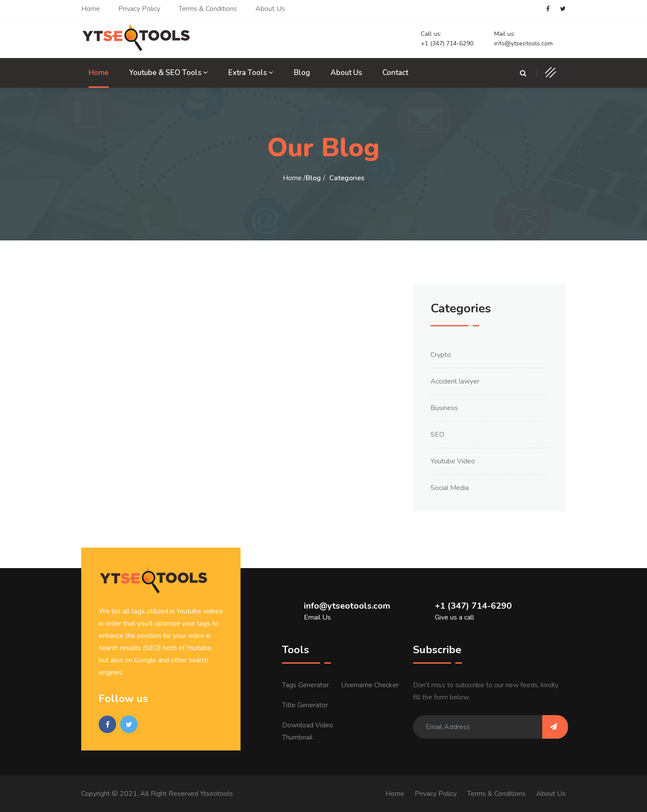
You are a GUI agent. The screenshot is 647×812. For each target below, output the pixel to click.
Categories (347, 178)
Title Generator (305, 705)
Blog (302, 73)
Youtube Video (453, 461)
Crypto (441, 355)
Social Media (450, 488)
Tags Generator (305, 685)
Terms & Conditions (208, 9)
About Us (270, 9)
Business (444, 408)
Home (91, 9)
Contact (395, 73)
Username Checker (370, 685)
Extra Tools (251, 73)
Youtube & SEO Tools (169, 73)
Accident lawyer (455, 381)
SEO (437, 435)
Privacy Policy (139, 9)
